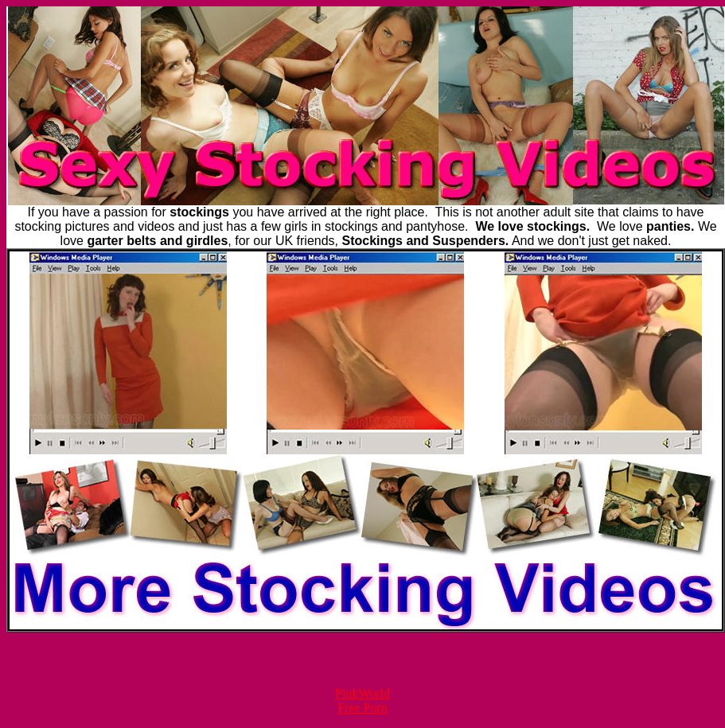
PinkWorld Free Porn (362, 701)
